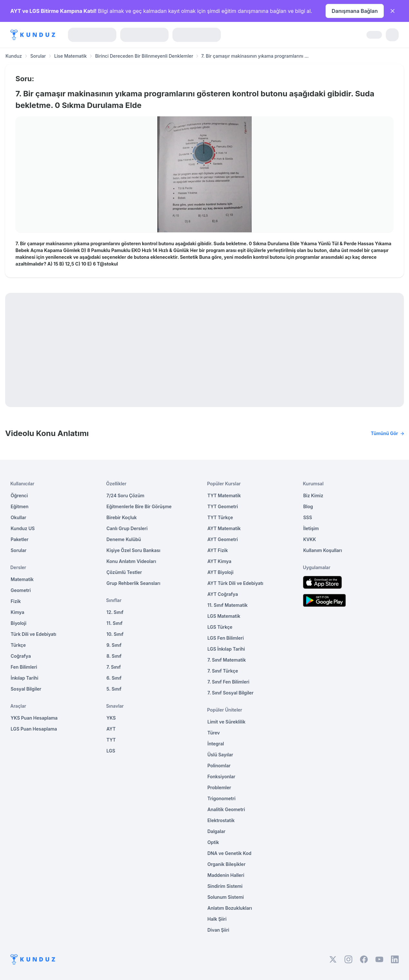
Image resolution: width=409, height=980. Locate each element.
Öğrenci (19, 495)
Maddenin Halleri (226, 875)
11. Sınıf (114, 623)
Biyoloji (19, 623)
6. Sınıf (114, 678)
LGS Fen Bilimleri (226, 638)
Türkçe (18, 645)
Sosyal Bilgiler (26, 689)
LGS (111, 751)
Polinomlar (219, 766)
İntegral (216, 744)
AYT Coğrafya (223, 594)
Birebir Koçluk (122, 517)
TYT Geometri (223, 506)
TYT (111, 740)
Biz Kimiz (313, 495)
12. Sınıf (115, 612)
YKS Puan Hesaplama (34, 718)
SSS (308, 517)
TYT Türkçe (220, 517)
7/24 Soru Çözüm (125, 495)
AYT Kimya (219, 561)
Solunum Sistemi (226, 897)
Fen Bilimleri (24, 667)
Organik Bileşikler (227, 864)
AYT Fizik (218, 550)
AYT (111, 729)
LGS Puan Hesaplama (34, 729)
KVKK (310, 539)
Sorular (38, 56)
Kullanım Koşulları (323, 550)
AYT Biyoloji (221, 572)
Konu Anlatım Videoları (131, 561)
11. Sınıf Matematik (228, 605)
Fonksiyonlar (222, 776)
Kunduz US (23, 528)
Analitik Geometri (226, 809)
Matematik (22, 579)
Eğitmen (19, 506)
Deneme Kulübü (124, 539)
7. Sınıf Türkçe (223, 671)
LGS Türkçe (220, 627)
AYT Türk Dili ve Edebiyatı (235, 583)
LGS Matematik (224, 616)
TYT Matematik (224, 495)
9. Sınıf (114, 645)
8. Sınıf (114, 656)
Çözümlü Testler (124, 572)
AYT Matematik (224, 528)
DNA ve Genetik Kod (229, 853)
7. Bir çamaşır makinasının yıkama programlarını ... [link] (255, 56)
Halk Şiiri (217, 919)
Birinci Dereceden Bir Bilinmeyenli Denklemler (144, 56)
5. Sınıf (114, 689)
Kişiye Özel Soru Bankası (133, 550)
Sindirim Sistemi (225, 886)
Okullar (18, 517)
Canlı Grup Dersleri (127, 528)
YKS (111, 718)
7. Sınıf (113, 667)
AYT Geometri (223, 539)
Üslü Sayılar (220, 755)
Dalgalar (217, 831)
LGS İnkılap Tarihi (226, 649)
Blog (308, 506)
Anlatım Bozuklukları (230, 908)
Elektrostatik (221, 820)
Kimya (17, 612)
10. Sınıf (115, 634)
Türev (214, 733)
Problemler (219, 787)
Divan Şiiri (219, 930)
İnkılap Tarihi (24, 678)
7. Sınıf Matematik (227, 660)
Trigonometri (222, 798)
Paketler (19, 539)
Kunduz (14, 56)
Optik (213, 842)
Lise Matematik (70, 56)
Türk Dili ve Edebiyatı (33, 634)
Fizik (16, 601)
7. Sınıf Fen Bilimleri (229, 682)
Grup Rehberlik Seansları (133, 583)
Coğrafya (21, 656)
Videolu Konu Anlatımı (204, 433)
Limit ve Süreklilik (227, 722)
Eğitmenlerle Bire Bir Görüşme (139, 506)
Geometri (21, 590)
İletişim (311, 528)
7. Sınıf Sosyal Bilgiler (231, 693)
